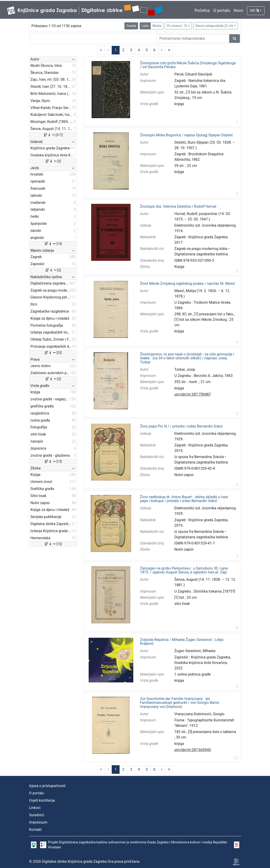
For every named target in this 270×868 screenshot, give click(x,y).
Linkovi (35, 808)
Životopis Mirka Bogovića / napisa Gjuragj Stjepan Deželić (187, 135)
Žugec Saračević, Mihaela (195, 651)
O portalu (222, 10)
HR (254, 11)
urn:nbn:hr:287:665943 (193, 750)
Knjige (179, 267)
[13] (53, 461)
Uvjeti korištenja (42, 800)
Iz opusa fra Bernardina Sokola (199, 457)
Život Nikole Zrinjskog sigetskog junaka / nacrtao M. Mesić (188, 284)
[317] (53, 135)
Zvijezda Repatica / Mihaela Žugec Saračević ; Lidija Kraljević (182, 642)
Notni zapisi (184, 475)
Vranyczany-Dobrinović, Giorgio (199, 714)
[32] (53, 353)
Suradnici (37, 815)
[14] (53, 244)
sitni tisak (182, 604)
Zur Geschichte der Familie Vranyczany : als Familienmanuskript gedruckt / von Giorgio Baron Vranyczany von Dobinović (180, 703)
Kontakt (35, 830)
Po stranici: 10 (177, 26)
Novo (239, 10)
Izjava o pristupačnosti (47, 786)
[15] (53, 544)
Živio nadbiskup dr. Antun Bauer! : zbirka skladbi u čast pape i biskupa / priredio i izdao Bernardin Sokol (184, 499)
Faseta (131, 26)
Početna (202, 10)
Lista (145, 26)
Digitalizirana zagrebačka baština (201, 254)
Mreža (157, 26)
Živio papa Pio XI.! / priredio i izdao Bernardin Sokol (181, 426)
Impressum (38, 822)
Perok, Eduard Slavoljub (193, 74)
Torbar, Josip (185, 369)
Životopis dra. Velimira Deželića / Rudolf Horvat (178, 207)
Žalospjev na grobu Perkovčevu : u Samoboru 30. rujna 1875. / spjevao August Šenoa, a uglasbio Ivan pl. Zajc (184, 570)
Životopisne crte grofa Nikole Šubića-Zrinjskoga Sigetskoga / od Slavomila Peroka (188, 65)
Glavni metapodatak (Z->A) (214, 26)
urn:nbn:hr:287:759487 (193, 394)
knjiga (179, 104)
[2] (53, 161)
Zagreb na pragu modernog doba (201, 249)
